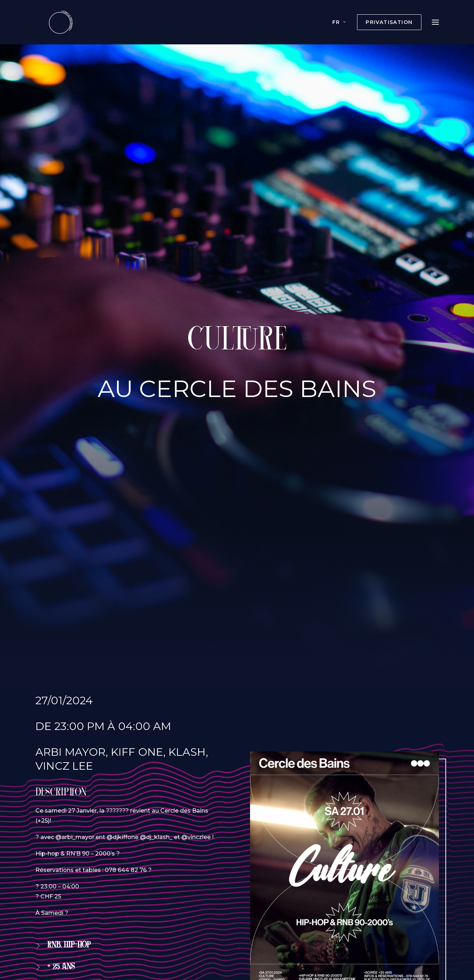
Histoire (248, 918)
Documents (323, 918)
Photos (282, 918)
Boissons (212, 918)
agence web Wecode (275, 950)
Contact (366, 918)
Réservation (70, 554)
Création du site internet (202, 950)
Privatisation (116, 918)
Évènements (167, 918)
